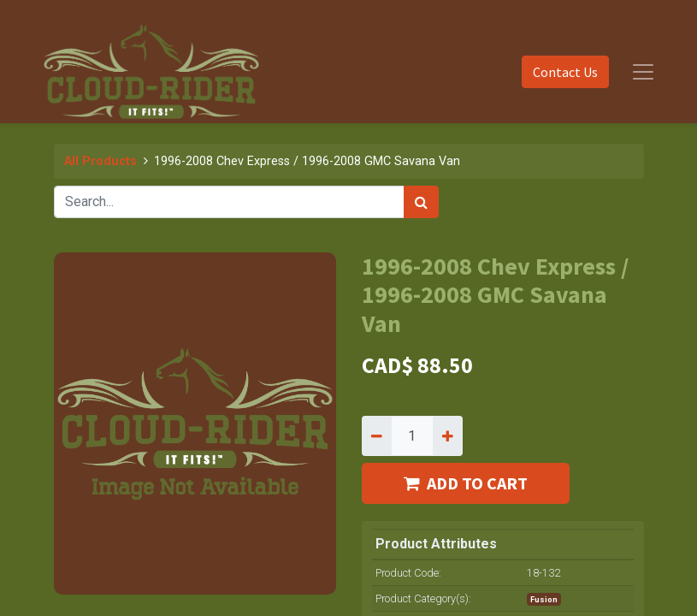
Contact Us (565, 72)
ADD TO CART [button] (466, 483)
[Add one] (448, 435)
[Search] (421, 202)
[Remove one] (377, 435)
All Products (100, 161)
